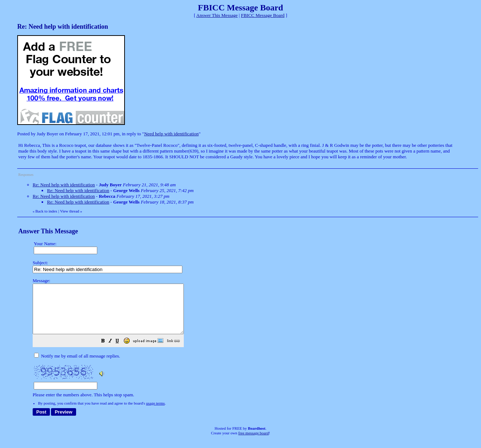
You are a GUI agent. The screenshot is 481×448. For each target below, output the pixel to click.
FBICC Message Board (263, 15)
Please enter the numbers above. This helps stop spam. (253, 343)
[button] (121, 352)
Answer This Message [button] (217, 15)
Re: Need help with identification (64, 185)
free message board (254, 443)
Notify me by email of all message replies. (77, 366)
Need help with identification (171, 134)
